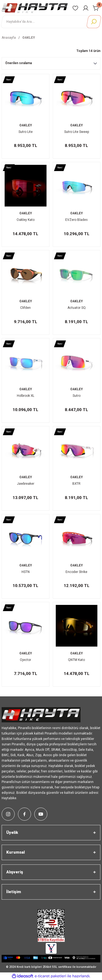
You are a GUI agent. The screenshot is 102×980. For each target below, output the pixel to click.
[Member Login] (86, 8)
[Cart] (96, 8)
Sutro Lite (26, 132)
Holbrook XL (26, 396)
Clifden (25, 308)
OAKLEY (29, 38)
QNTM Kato (76, 660)
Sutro (77, 396)
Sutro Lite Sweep (77, 132)
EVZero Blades (76, 220)
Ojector (25, 660)
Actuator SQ (77, 308)
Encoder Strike (76, 572)
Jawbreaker (26, 484)
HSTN (26, 572)
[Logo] (35, 8)
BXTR (76, 484)
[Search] (51, 22)
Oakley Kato (26, 220)
